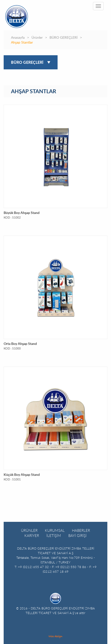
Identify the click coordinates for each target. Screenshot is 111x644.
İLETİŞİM (54, 535)
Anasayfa (18, 38)
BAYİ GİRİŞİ (77, 535)
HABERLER (81, 530)
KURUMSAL (55, 530)
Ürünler (37, 38)
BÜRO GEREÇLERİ (64, 38)
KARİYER (32, 535)
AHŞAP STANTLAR (34, 92)
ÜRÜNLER (29, 530)
